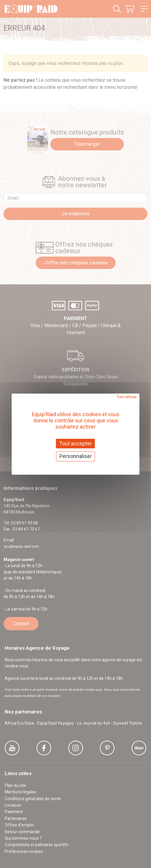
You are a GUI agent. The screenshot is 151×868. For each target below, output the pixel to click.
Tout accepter (75, 443)
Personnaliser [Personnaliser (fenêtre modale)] (76, 456)
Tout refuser (127, 397)
